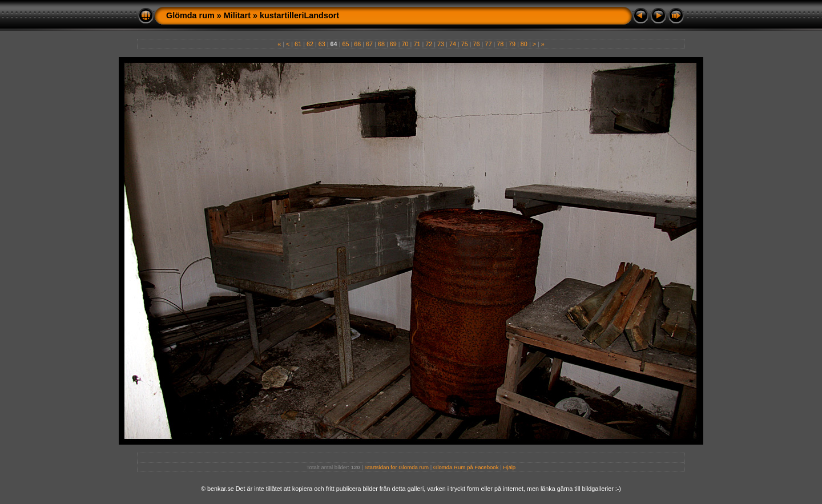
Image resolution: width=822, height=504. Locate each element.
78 (500, 44)
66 (357, 44)
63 (322, 44)
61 (298, 44)
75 (465, 44)
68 (381, 44)
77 (488, 44)
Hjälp (509, 467)
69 (393, 44)
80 (524, 44)
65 (345, 44)
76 (477, 44)
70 (405, 44)
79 (512, 44)
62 (310, 44)
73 (441, 44)
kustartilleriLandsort (299, 15)
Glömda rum (190, 15)
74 (453, 44)
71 (417, 44)
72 (429, 44)
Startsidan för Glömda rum (397, 467)
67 (369, 44)
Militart (237, 15)
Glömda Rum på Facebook (466, 467)
